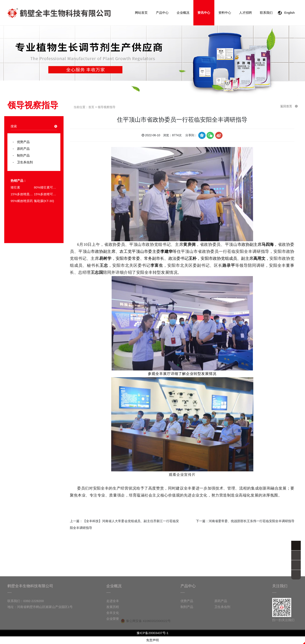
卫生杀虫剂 (23, 162)
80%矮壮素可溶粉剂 (46, 187)
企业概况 (183, 13)
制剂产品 (22, 155)
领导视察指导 (107, 107)
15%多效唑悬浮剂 (22, 194)
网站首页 (141, 13)
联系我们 (266, 13)
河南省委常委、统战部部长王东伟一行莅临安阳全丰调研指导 (252, 521)
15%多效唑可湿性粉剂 (46, 194)
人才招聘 (245, 13)
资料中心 (225, 13)
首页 (91, 107)
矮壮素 (15, 187)
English (287, 13)
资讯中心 (204, 13)
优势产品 (22, 142)
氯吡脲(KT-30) (44, 201)
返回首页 (289, 106)
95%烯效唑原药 (22, 201)
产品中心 (162, 13)
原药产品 (22, 149)
